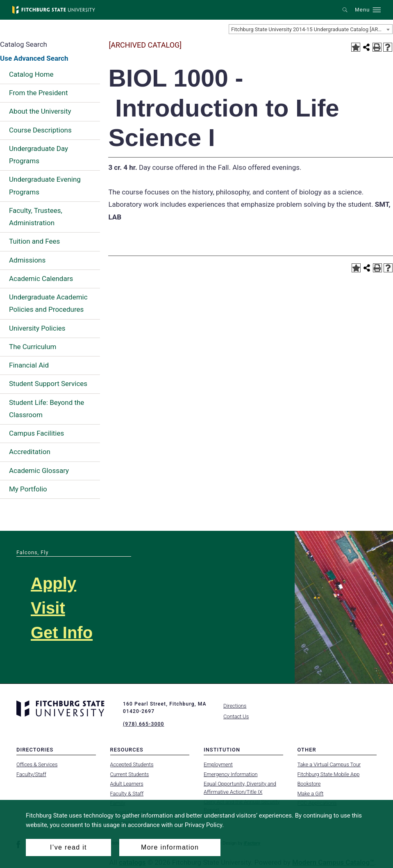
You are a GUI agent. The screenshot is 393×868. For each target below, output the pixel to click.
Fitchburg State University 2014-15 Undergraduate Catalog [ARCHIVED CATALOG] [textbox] (312, 29)
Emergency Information (231, 774)
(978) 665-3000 (143, 724)
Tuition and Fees (34, 241)
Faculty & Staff (127, 793)
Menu (362, 10)
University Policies (37, 328)
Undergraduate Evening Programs (45, 185)
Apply (53, 583)
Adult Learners (127, 784)
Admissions (27, 260)
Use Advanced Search (34, 58)
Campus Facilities (36, 433)
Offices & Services (37, 764)
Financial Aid (29, 365)
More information (170, 847)
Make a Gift (311, 793)
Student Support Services (48, 384)
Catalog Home (31, 74)
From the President (39, 93)
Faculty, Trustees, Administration (36, 217)
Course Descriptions (40, 130)
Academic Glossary (39, 471)
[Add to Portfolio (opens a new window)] (356, 47)
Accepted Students (132, 764)
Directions (235, 706)
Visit (48, 608)
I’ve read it (68, 847)
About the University (40, 111)
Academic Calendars (41, 279)
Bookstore (309, 784)
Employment (218, 764)
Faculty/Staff (31, 774)
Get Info (62, 633)
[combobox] (311, 29)
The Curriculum (33, 347)
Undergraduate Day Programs (39, 155)
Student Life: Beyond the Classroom (47, 409)
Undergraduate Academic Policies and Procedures (48, 303)
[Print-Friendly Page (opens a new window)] (377, 47)
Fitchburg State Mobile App (329, 774)
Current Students (130, 774)
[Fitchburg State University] (54, 10)
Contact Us (236, 716)
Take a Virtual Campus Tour (329, 764)
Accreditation (30, 452)
